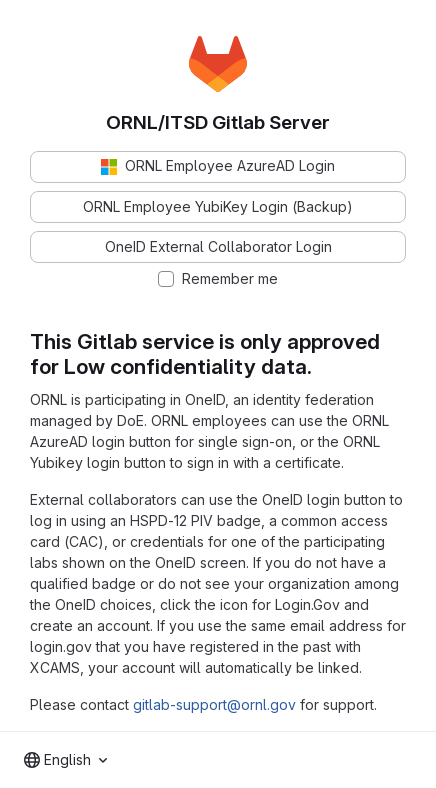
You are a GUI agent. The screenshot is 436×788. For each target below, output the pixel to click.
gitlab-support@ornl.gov (214, 704)
